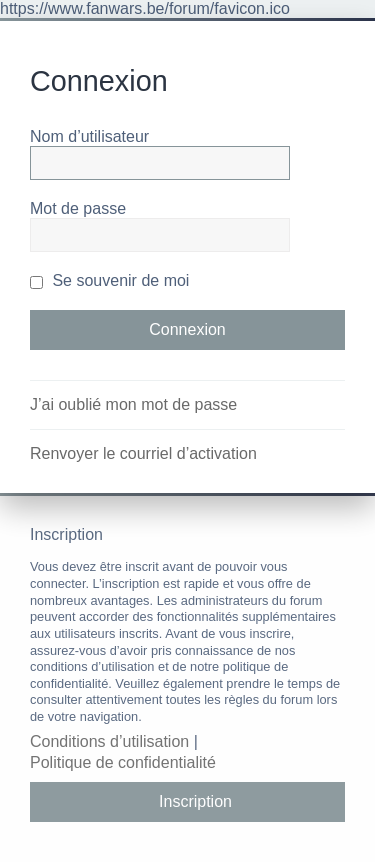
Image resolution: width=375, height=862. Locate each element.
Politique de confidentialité (123, 762)
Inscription (195, 801)
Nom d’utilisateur (89, 136)
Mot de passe (78, 208)
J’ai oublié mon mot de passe (133, 404)
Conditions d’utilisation (109, 741)
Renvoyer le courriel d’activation (143, 453)
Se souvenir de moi (109, 280)
